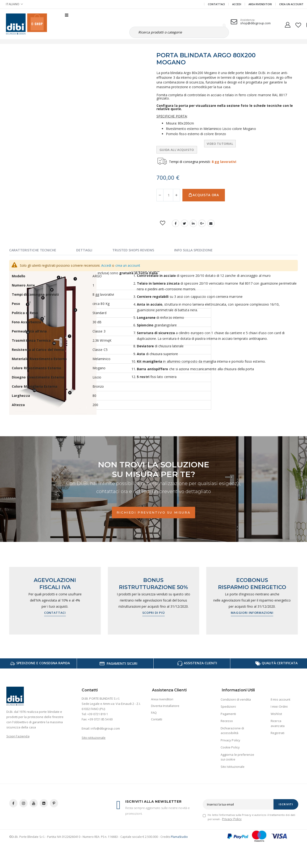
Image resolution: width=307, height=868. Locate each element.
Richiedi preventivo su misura (153, 512)
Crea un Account (291, 4)
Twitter (185, 223)
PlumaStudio (179, 837)
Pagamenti (228, 714)
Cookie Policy (230, 747)
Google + (202, 223)
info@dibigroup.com (105, 728)
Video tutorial (220, 144)
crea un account (128, 265)
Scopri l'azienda (18, 736)
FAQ (154, 713)
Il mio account (280, 699)
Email (211, 223)
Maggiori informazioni (252, 613)
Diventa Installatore (165, 706)
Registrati (278, 733)
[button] (298, 24)
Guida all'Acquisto (177, 150)
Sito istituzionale (94, 738)
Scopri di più (153, 613)
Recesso (227, 721)
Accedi (237, 4)
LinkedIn (193, 223)
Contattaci (216, 4)
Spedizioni (228, 706)
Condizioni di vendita (236, 699)
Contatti (157, 719)
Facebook (176, 223)
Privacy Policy (230, 740)
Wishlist (276, 714)
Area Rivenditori (260, 4)
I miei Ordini (279, 706)
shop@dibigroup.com (255, 23)
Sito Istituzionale (233, 767)
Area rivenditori (162, 699)
